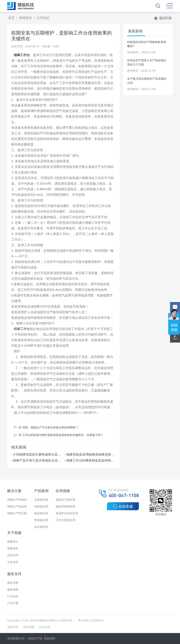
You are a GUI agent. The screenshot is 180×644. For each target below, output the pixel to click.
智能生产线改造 (17, 506)
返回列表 (163, 18)
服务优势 (13, 583)
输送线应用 (41, 513)
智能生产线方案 (17, 513)
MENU (169, 6)
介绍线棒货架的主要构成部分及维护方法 (37, 454)
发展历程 (13, 548)
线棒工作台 (22, 55)
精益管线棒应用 (65, 506)
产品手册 (13, 603)
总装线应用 (41, 500)
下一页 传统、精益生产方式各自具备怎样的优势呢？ (46, 427)
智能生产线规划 (17, 500)
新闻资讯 (26, 18)
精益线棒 (49, 638)
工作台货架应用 (65, 520)
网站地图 (29, 627)
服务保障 (13, 590)
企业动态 (13, 562)
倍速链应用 (41, 520)
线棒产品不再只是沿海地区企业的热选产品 (37, 460)
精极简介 (13, 542)
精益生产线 (35, 638)
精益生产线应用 (65, 500)
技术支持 (45, 627)
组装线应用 (41, 506)
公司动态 (43, 18)
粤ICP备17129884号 (91, 620)
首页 (11, 18)
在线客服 (123, 506)
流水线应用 (41, 527)
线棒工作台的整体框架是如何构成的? (90, 460)
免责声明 (13, 627)
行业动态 (13, 596)
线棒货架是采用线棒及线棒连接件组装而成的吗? (90, 454)
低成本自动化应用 (67, 513)
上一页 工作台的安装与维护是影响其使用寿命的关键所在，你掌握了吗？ (58, 435)
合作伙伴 (13, 555)
